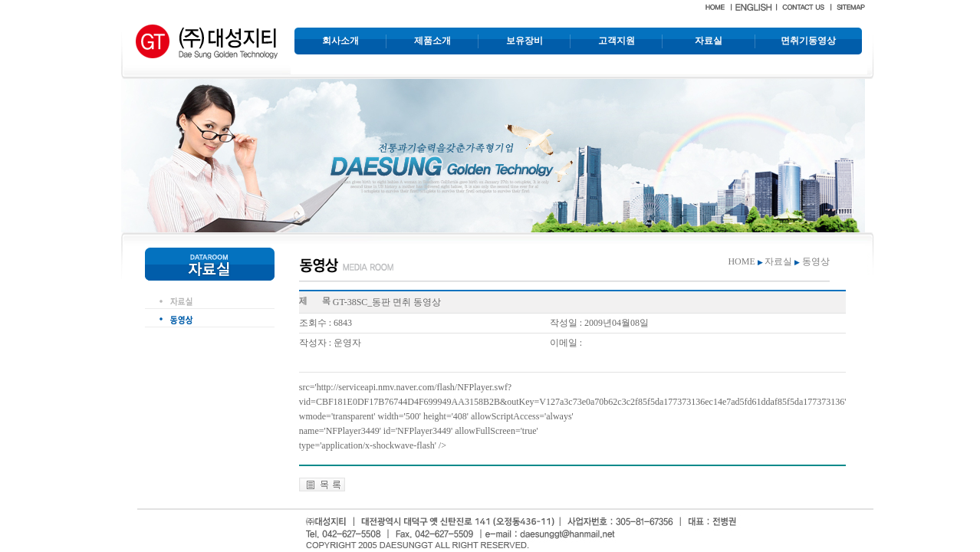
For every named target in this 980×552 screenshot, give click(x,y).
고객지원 (617, 41)
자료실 (709, 41)
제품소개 (432, 41)
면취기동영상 (808, 41)
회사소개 (340, 41)
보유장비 (525, 41)
